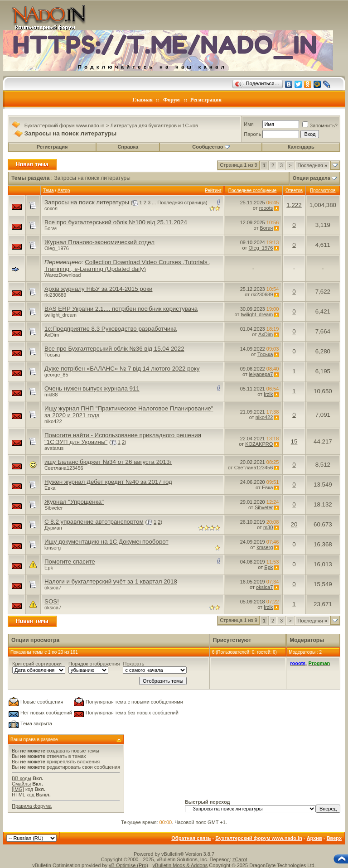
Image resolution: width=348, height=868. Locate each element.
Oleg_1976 (57, 248)
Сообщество (211, 147)
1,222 (294, 205)
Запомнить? (320, 125)
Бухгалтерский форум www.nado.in (65, 125)
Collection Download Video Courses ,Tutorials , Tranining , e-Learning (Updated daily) (128, 265)
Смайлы (21, 784)
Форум (172, 100)
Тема (48, 190)
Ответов (294, 190)
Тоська (52, 355)
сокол (51, 208)
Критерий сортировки (37, 664)
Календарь (301, 147)
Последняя (312, 165)
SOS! (52, 601)
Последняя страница (181, 203)
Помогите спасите (70, 562)
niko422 (53, 421)
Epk (49, 568)
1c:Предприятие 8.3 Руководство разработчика (111, 329)
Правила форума (32, 806)
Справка (128, 147)
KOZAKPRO (259, 444)
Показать (133, 664)
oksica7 (53, 588)
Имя (249, 124)
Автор (64, 190)
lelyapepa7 (261, 374)
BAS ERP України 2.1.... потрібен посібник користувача (121, 309)
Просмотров (323, 190)
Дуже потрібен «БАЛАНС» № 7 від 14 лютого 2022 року (122, 369)
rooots (266, 208)
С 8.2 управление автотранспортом (94, 522)
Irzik (268, 394)
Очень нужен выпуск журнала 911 (92, 388)
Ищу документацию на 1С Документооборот (106, 542)
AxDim (52, 335)
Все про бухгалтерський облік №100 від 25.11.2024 (116, 222)
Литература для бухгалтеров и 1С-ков (154, 125)
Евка (50, 488)
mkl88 (51, 395)
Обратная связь (191, 838)
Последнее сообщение (253, 190)
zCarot (240, 859)
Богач (51, 228)
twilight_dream (60, 315)
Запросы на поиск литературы (87, 202)
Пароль (252, 134)
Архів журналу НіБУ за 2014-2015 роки (98, 289)
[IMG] (18, 789)
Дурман (53, 528)
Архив (314, 838)
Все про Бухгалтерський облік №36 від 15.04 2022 (114, 349)
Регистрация (206, 100)
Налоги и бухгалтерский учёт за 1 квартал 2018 (111, 581)
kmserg (53, 548)
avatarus (54, 448)
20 (294, 524)
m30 (268, 527)
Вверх (334, 838)
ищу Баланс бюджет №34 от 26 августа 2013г (108, 462)
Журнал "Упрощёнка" (74, 502)
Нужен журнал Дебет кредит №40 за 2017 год (108, 482)
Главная (143, 100)
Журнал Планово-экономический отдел (99, 242)
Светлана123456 (64, 468)
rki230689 (55, 295)
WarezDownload (63, 275)
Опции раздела (312, 178)
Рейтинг (213, 190)
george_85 (56, 375)
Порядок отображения (94, 664)
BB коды (22, 778)
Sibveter (53, 508)
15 (294, 441)
